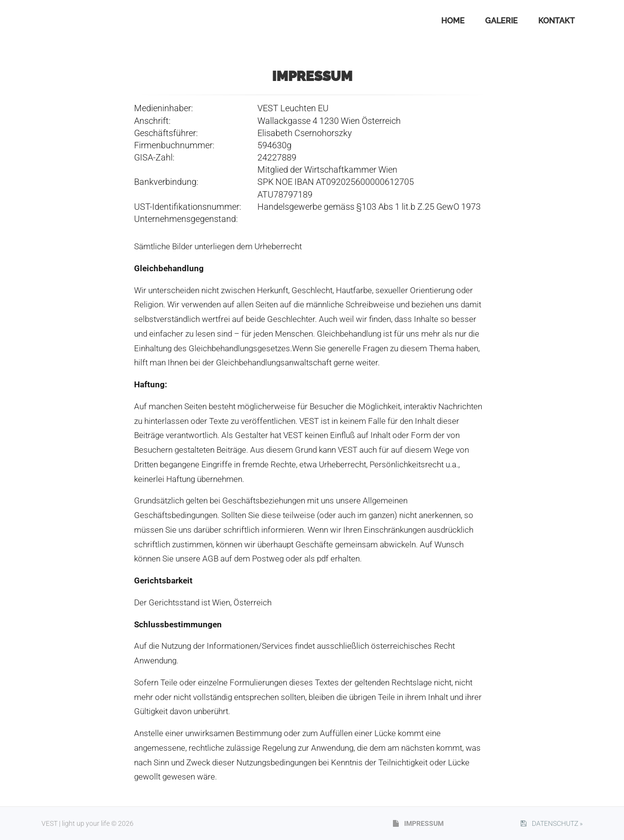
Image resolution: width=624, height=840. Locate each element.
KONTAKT (556, 21)
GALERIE (501, 21)
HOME (453, 21)
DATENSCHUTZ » (552, 823)
